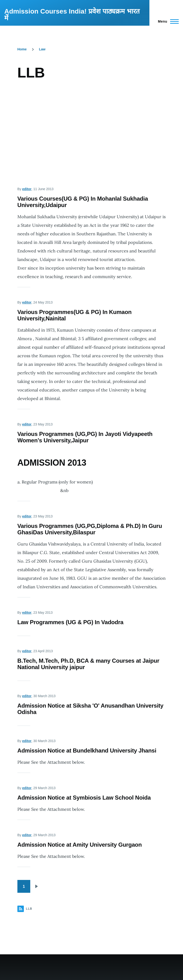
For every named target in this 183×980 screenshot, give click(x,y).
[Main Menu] (167, 21)
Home (22, 49)
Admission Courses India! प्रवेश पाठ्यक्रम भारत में (72, 15)
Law (42, 49)
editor (27, 189)
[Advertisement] (91, 126)
